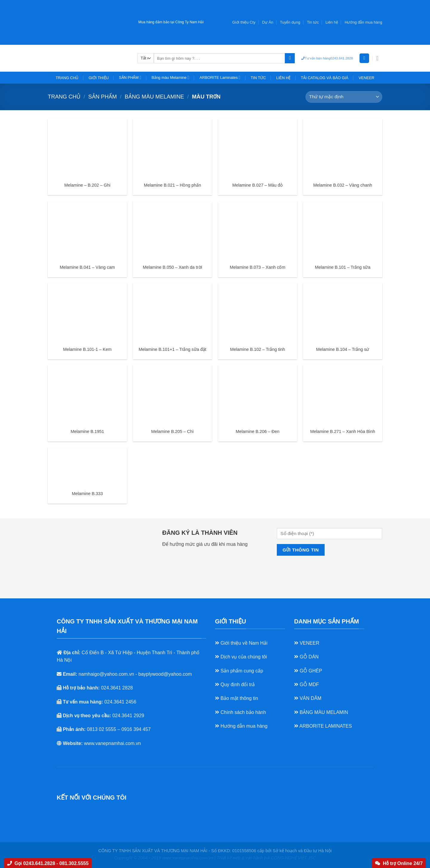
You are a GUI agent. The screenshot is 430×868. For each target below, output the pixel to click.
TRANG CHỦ (67, 78)
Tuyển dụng (290, 22)
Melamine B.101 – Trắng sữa (343, 267)
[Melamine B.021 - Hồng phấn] (172, 149)
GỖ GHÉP (308, 671)
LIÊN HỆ (283, 78)
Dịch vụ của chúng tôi (241, 657)
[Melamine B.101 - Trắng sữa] (343, 231)
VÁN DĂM (308, 698)
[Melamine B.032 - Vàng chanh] (343, 149)
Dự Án (268, 22)
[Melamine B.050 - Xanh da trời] (172, 231)
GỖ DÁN (306, 657)
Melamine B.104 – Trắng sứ (343, 349)
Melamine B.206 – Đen (257, 431)
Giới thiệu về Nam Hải (241, 643)
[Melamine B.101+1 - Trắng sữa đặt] (172, 313)
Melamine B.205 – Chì (172, 431)
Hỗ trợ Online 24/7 (399, 863)
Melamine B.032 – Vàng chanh (343, 185)
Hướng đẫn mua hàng (363, 22)
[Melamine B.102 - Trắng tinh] (258, 313)
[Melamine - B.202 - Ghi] (87, 149)
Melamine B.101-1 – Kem (87, 349)
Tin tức (313, 22)
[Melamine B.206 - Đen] (258, 395)
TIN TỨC (258, 78)
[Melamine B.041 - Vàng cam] (87, 231)
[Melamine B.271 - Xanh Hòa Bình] (343, 395)
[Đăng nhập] (364, 58)
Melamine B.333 (87, 494)
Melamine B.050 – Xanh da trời (172, 267)
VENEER (367, 78)
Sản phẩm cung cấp (239, 671)
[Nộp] (290, 58)
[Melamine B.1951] (87, 395)
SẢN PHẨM (130, 77)
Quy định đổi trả (235, 685)
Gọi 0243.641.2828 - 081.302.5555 (48, 863)
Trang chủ (64, 97)
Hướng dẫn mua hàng (241, 726)
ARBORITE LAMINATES (323, 726)
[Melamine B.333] (87, 467)
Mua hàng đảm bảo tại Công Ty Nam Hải (171, 22)
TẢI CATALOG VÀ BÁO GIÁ (325, 78)
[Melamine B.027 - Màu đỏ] (258, 149)
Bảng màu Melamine (170, 77)
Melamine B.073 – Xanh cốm (258, 267)
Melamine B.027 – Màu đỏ (258, 185)
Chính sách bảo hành (241, 712)
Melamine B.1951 (87, 431)
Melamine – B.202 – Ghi (87, 185)
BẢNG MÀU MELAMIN (321, 712)
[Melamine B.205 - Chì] (172, 395)
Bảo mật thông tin (236, 698)
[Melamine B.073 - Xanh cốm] (258, 231)
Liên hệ (332, 22)
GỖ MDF (307, 685)
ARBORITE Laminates (220, 77)
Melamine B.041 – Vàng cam (87, 267)
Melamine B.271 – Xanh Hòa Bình (343, 431)
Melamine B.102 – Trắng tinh (258, 349)
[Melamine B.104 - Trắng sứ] (343, 313)
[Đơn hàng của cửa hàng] (344, 97)
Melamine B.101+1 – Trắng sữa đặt (172, 349)
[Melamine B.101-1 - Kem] (87, 313)
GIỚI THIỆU (99, 78)
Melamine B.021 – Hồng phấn (172, 185)
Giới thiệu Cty (244, 22)
